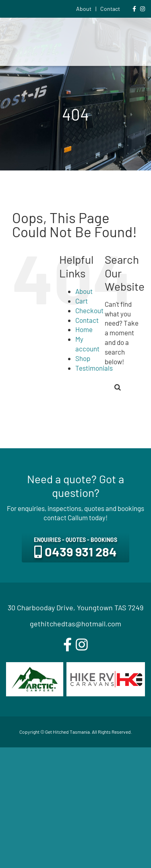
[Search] (118, 387)
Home (84, 329)
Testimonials (94, 368)
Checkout (89, 310)
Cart (82, 301)
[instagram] (82, 645)
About (84, 291)
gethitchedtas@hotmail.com (75, 624)
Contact (87, 320)
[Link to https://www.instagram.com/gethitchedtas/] (143, 9)
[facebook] (67, 645)
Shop (83, 358)
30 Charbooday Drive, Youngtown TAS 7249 (75, 607)
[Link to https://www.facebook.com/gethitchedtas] (134, 9)
